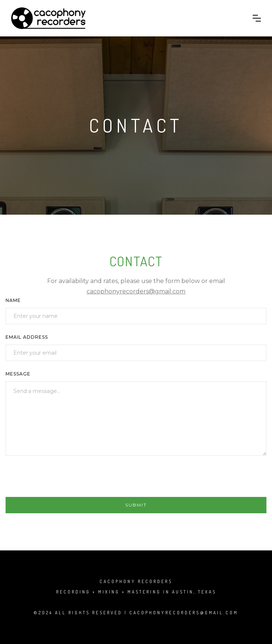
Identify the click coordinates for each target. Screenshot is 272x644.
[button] (257, 18)
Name (13, 300)
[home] (48, 18)
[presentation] (62, 479)
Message (18, 374)
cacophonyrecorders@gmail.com (136, 291)
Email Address (27, 337)
